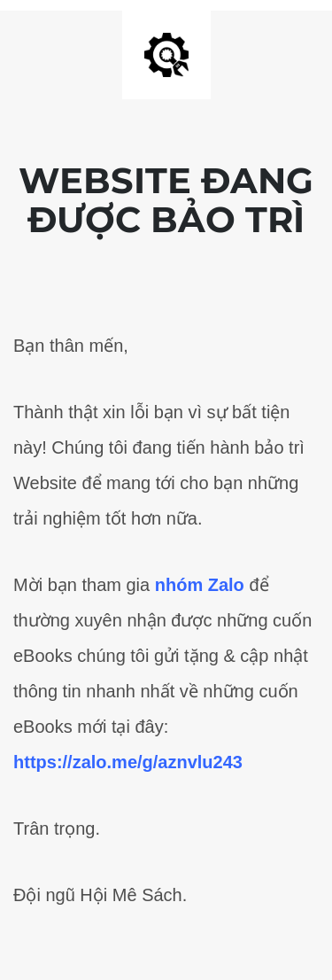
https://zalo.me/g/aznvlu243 (128, 762)
